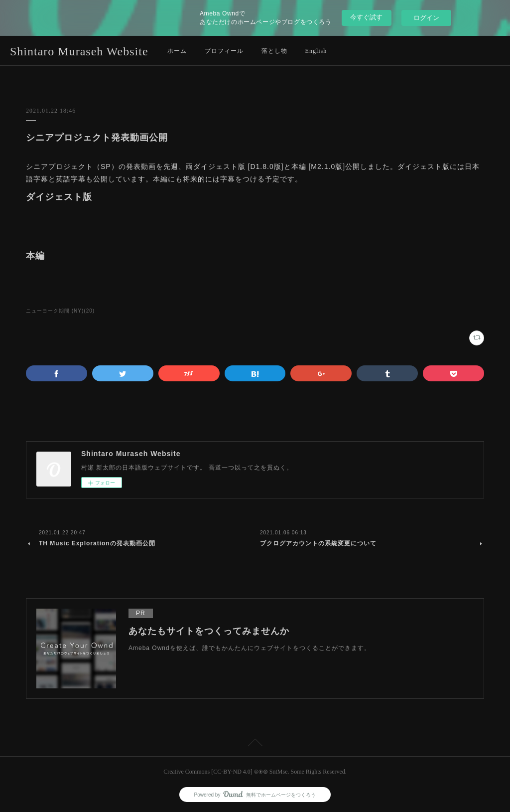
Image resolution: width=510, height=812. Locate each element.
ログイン (426, 18)
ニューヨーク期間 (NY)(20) (60, 311)
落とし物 (274, 51)
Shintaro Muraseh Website (79, 51)
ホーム (177, 51)
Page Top (255, 744)
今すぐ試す (366, 17)
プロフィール (224, 51)
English (316, 51)
